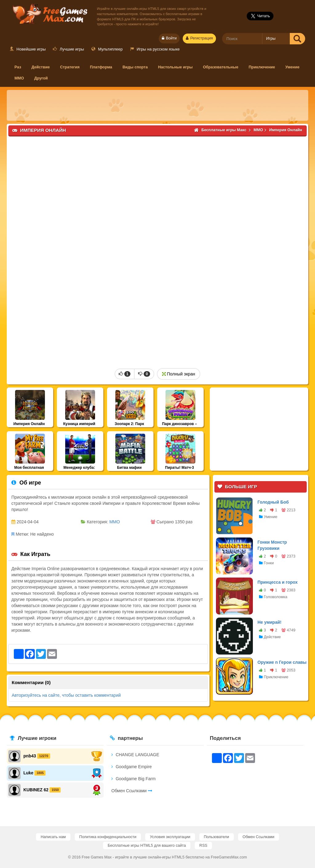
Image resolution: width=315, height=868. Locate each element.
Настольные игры (175, 67)
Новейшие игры (28, 49)
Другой (41, 78)
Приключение (262, 67)
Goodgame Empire (132, 767)
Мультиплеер (107, 49)
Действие (41, 67)
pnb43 (30, 756)
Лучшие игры (68, 49)
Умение (293, 67)
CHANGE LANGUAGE (135, 755)
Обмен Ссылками (132, 791)
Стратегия (70, 67)
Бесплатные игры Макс (49, 13)
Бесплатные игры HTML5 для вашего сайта (147, 846)
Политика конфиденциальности (108, 837)
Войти (169, 38)
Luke (28, 773)
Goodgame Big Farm (134, 779)
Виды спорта (135, 67)
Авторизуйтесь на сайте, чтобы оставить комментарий (66, 695)
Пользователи (217, 837)
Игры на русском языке (155, 49)
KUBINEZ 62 (36, 789)
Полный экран (179, 374)
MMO (19, 78)
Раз (18, 67)
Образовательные (221, 67)
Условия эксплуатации (170, 837)
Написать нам (53, 837)
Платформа (101, 67)
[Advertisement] (157, 105)
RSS (203, 846)
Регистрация (199, 38)
